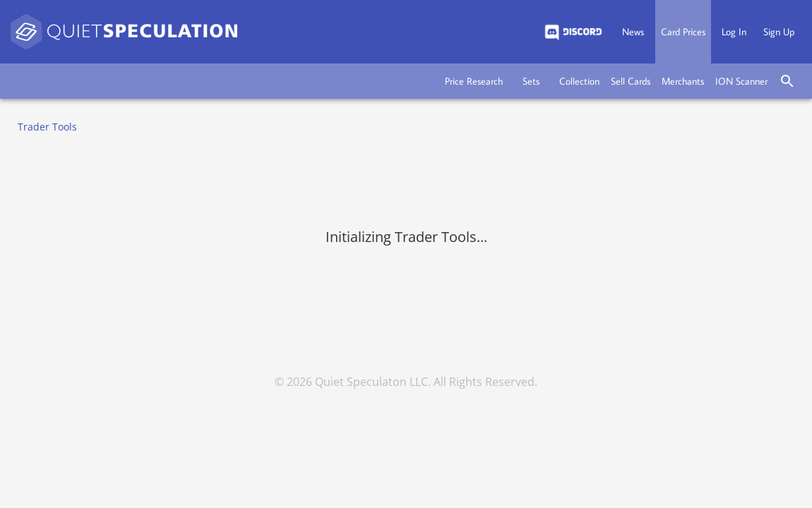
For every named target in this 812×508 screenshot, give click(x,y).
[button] (474, 81)
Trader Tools (47, 127)
